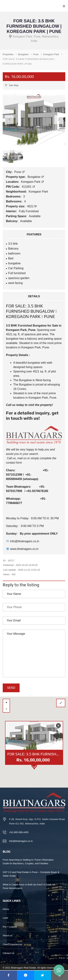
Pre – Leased (10, 927)
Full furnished (17, 273)
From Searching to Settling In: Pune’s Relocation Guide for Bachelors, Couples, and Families (28, 862)
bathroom (14, 253)
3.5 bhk (13, 244)
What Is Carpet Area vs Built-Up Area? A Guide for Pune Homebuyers (29, 886)
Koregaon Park (32, 182)
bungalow (14, 263)
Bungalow (36, 177)
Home (6, 909)
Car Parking (16, 268)
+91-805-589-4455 (19, 832)
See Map (12, 85)
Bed (11, 258)
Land (5, 918)
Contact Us (9, 953)
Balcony (13, 249)
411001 (28, 187)
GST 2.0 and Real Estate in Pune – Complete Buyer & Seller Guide (31, 874)
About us (7, 935)
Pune (19, 172)
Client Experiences (13, 944)
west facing (15, 283)
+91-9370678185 (37, 491)
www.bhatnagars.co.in (22, 549)
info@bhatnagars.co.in (23, 541)
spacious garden (19, 278)
